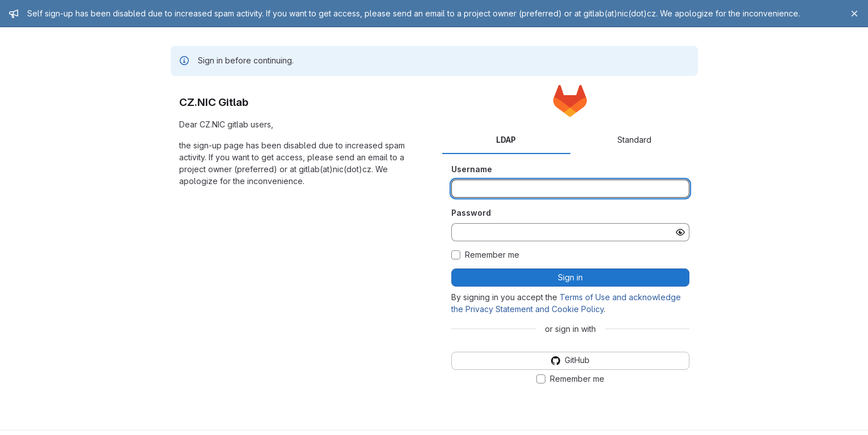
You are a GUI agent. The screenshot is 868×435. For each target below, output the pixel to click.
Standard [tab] (634, 140)
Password (471, 213)
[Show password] (680, 232)
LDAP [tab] (506, 140)
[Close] (854, 14)
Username (472, 169)
